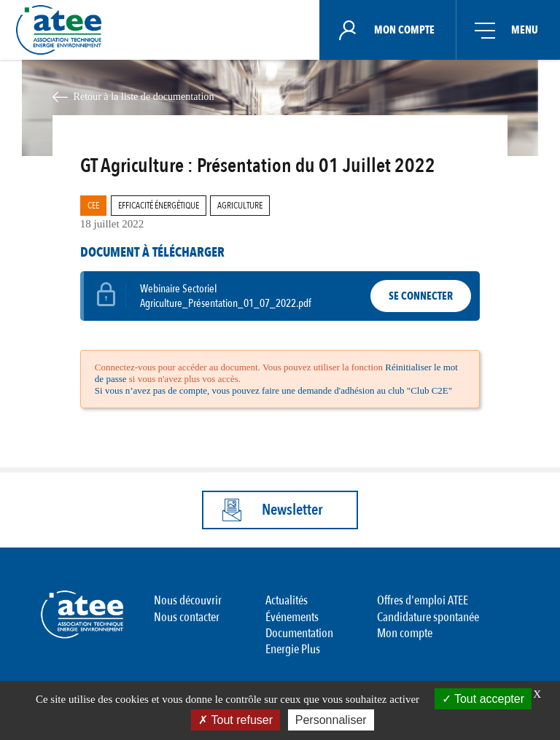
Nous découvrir (188, 600)
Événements (292, 617)
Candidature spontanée (428, 617)
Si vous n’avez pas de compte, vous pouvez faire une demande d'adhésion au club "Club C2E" (273, 390)
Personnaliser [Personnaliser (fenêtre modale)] (331, 720)
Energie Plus (293, 649)
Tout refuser (236, 720)
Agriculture (240, 206)
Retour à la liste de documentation (143, 96)
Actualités (287, 600)
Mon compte (405, 633)
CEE (93, 206)
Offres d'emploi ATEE (423, 600)
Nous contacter (187, 617)
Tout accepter (483, 699)
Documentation (299, 633)
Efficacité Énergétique (159, 206)
